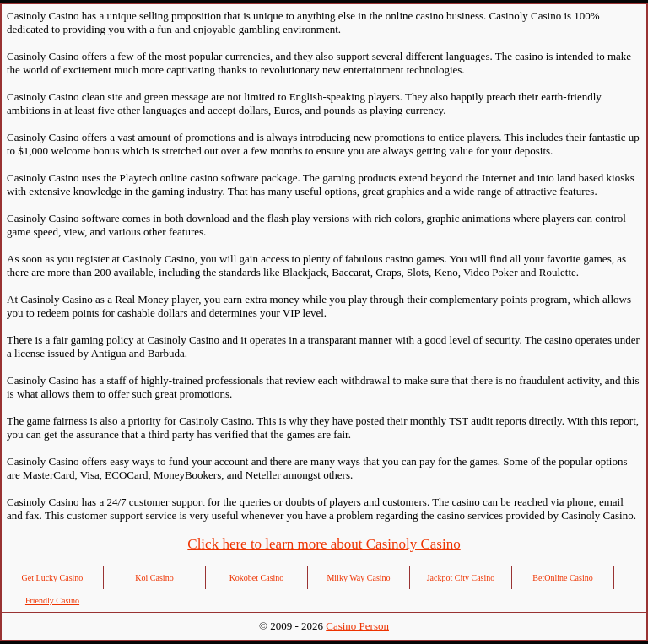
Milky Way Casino (358, 578)
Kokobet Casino (257, 578)
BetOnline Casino (562, 578)
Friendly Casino (52, 601)
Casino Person (357, 626)
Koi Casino (154, 578)
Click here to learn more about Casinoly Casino (324, 544)
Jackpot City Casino (461, 578)
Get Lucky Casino (53, 578)
